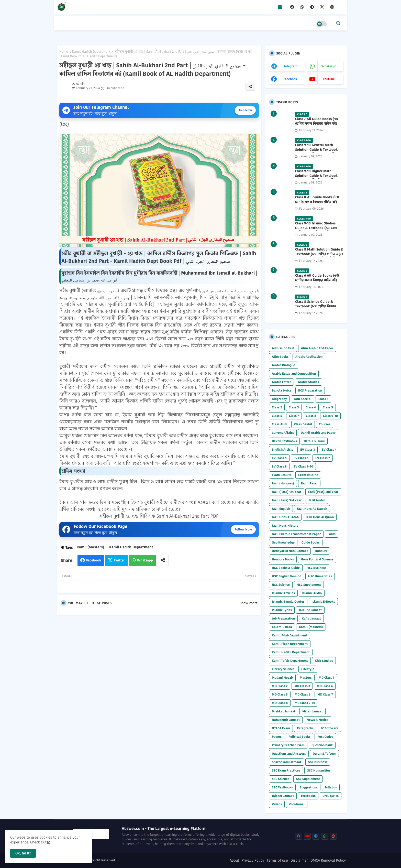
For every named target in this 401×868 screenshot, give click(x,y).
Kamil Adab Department (289, 635)
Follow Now (243, 529)
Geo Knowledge (283, 542)
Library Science (283, 669)
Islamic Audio (312, 593)
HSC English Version (287, 576)
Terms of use (277, 860)
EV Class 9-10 (303, 466)
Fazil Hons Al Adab (285, 517)
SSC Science (281, 779)
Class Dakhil (303, 424)
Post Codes (325, 737)
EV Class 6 (301, 458)
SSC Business (318, 762)
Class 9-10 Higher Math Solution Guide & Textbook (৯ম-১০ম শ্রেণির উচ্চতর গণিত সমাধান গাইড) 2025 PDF (316, 178)
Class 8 (311, 416)
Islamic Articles (283, 593)
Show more (249, 603)
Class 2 (277, 407)
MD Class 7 (325, 694)
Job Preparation (283, 618)
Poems (277, 737)
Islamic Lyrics (282, 610)
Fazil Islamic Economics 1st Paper (296, 534)
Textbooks (308, 796)
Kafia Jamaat (311, 618)
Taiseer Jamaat (283, 796)
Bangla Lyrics (282, 390)
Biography (279, 399)
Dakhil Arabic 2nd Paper (318, 433)
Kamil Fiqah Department (290, 644)
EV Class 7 (323, 458)
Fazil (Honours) (283, 483)
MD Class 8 (280, 703)
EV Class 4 (329, 449)
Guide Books (311, 542)
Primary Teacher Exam (288, 745)
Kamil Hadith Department (91, 52)
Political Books (299, 737)
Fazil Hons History (285, 525)
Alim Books (280, 357)
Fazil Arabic (317, 500)
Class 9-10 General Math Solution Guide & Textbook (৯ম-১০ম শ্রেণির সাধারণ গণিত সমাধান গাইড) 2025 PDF (316, 152)
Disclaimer (299, 860)
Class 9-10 (330, 416)
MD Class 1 (326, 677)
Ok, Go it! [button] (23, 853)
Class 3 (294, 407)
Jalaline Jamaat (310, 610)
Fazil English (281, 509)
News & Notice (318, 720)
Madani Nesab (282, 677)
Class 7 (294, 416)
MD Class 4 (325, 686)
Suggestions (309, 787)
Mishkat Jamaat (284, 711)
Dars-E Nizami (314, 441)
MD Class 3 (302, 686)
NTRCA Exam (281, 728)
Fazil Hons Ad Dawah (312, 509)
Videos (277, 804)
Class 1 (323, 399)
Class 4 (311, 407)
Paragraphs (305, 728)
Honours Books (283, 559)
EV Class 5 (279, 458)
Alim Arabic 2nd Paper (317, 348)
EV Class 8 (279, 466)
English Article (283, 449)
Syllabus (331, 787)
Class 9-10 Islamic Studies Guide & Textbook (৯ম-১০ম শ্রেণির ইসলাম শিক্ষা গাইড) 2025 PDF (318, 230)
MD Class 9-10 (305, 703)
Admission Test (283, 348)
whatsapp (329, 66)
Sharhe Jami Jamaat (287, 762)
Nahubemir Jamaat (286, 720)
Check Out (38, 842)
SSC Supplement (308, 779)
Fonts (332, 534)
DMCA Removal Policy (328, 860)
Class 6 (277, 416)
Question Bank (322, 745)
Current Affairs (283, 433)
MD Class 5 (280, 694)
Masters (306, 677)
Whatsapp (145, 560)
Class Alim (280, 424)
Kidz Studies (324, 661)
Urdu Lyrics (331, 796)
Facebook (94, 560)
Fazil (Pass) (309, 483)
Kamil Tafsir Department (290, 661)
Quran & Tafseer (324, 753)
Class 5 (328, 407)
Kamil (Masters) (90, 547)
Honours (321, 551)
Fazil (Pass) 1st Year (287, 492)
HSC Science (281, 585)
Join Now (245, 110)
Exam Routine (308, 475)
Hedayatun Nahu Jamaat (290, 551)
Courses (325, 424)
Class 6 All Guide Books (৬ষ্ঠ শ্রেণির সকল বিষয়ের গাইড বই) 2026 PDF (317, 280)
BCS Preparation (310, 390)
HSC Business (316, 568)
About (234, 860)
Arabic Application (309, 357)
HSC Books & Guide (286, 568)
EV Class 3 (308, 449)
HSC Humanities (320, 576)
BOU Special (303, 399)
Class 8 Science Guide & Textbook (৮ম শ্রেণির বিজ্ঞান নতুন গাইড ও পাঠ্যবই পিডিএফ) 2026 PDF (317, 309)
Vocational (297, 804)
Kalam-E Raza (282, 627)
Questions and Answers (289, 753)
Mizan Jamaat (313, 711)
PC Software (329, 728)
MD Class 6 (303, 694)
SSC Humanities (319, 770)
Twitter (119, 560)
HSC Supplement (309, 585)
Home (64, 52)
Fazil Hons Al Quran (320, 517)
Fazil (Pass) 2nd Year (323, 492)
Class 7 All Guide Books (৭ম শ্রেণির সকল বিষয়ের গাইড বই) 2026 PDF (317, 124)
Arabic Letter (281, 382)
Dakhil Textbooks (284, 441)
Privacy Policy (253, 860)
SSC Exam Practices (286, 770)
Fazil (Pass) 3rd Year (287, 500)
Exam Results (282, 475)
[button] (338, 23)
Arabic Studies (309, 382)
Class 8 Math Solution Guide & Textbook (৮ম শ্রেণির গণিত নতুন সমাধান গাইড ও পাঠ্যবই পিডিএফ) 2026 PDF (319, 257)
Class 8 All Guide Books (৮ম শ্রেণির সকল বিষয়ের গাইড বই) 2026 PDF (317, 202)
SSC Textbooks (282, 787)
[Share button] (163, 561)
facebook (290, 79)
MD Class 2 (280, 686)
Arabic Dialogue (283, 365)
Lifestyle (308, 669)
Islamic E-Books (323, 601)
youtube (329, 79)
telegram (291, 66)
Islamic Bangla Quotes (288, 601)
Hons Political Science (317, 559)
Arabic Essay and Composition (294, 373)
